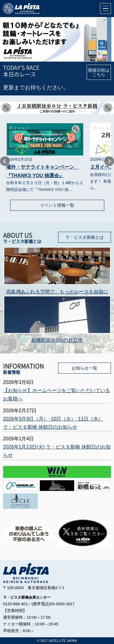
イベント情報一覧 (57, 205)
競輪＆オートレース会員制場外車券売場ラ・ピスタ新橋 (21, 9)
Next (109, 161)
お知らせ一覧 (85, 368)
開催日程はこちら (99, 72)
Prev (5, 161)
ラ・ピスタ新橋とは (85, 237)
